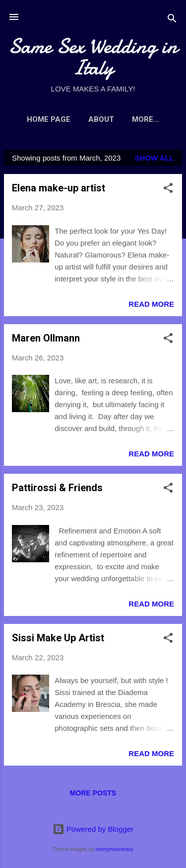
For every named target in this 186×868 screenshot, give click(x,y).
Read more (151, 304)
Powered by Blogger (93, 829)
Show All (155, 158)
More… (146, 119)
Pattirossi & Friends (57, 488)
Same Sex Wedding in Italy (93, 57)
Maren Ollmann (46, 338)
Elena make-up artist (59, 188)
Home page (49, 119)
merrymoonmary (114, 849)
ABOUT (101, 119)
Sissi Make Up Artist (58, 638)
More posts (93, 793)
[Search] (172, 20)
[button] (168, 190)
